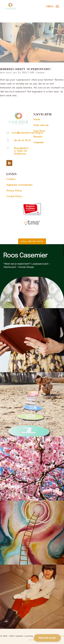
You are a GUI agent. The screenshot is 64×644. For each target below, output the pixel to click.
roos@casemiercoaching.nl (27, 133)
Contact (11, 179)
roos (8, 73)
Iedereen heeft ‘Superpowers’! (25, 69)
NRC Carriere (37, 73)
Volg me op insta (32, 241)
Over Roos (39, 131)
